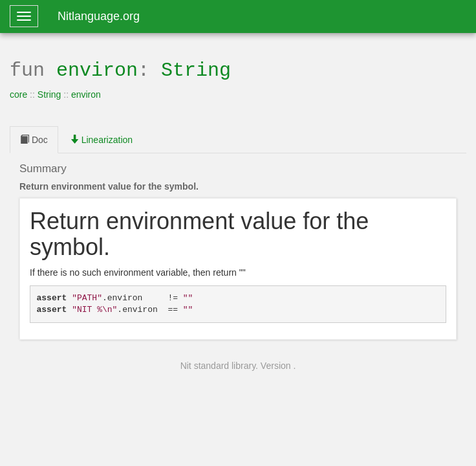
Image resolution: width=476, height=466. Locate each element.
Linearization (101, 139)
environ (97, 69)
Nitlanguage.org (99, 16)
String (196, 69)
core (18, 93)
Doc (34, 139)
